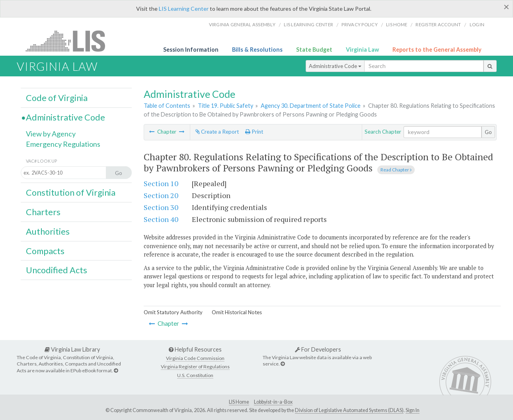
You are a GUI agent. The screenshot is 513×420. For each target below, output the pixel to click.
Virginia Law (362, 50)
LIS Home (239, 402)
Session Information (191, 50)
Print (254, 132)
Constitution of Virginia (71, 192)
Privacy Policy (360, 24)
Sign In (413, 410)
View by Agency (51, 134)
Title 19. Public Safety (225, 106)
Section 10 (161, 183)
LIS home (397, 24)
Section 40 (161, 219)
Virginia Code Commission (195, 358)
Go (488, 132)
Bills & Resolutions (257, 50)
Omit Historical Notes (237, 312)
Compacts (45, 251)
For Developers (318, 349)
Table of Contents (167, 106)
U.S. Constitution (195, 375)
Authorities (48, 231)
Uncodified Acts (57, 270)
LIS (70, 41)
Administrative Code (335, 66)
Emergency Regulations (63, 144)
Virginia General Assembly (242, 24)
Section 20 (161, 195)
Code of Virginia (57, 98)
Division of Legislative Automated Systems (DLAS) (349, 410)
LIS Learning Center (184, 9)
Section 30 (161, 207)
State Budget (314, 50)
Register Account (438, 24)
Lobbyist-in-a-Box (273, 402)
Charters (43, 212)
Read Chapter (396, 170)
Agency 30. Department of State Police (311, 106)
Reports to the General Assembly (437, 50)
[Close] (506, 7)
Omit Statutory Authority (173, 312)
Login (477, 24)
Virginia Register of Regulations (195, 367)
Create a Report (217, 132)
